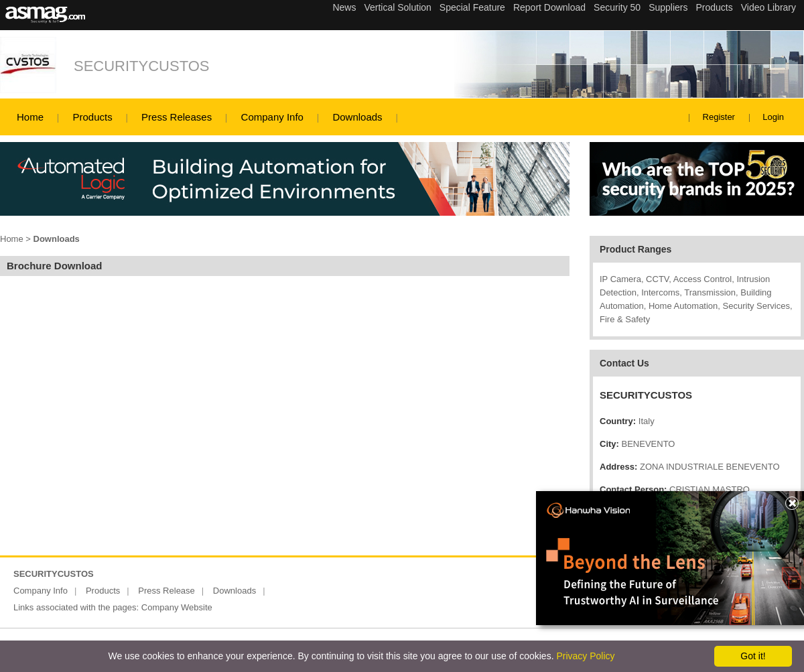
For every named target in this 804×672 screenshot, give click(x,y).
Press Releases (177, 117)
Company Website (177, 607)
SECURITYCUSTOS (142, 66)
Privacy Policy (585, 656)
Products (92, 117)
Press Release (166, 591)
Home (30, 117)
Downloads (357, 117)
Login (773, 117)
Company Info (272, 117)
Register (719, 117)
